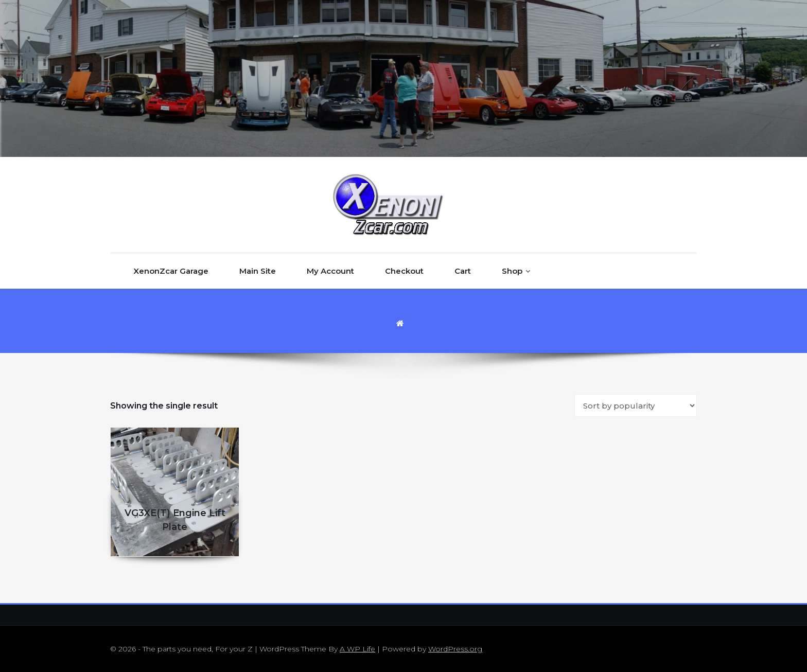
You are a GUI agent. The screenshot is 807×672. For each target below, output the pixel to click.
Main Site (258, 271)
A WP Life (357, 649)
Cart (463, 271)
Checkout (404, 271)
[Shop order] (636, 405)
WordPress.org (455, 649)
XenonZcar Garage (171, 271)
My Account (330, 271)
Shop (512, 271)
